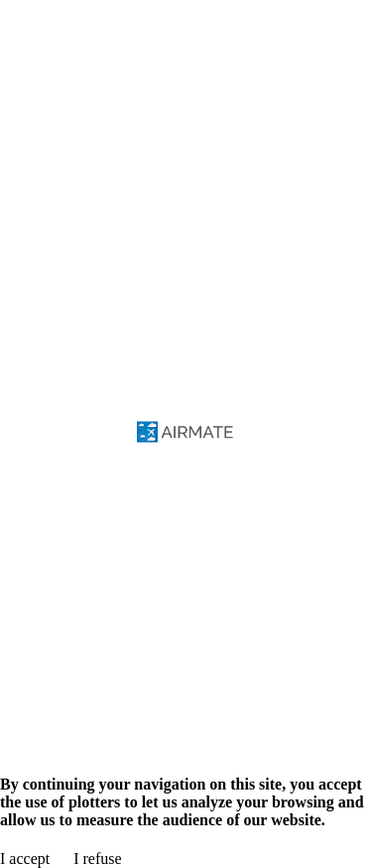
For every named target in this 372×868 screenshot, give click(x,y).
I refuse (97, 859)
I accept (25, 859)
